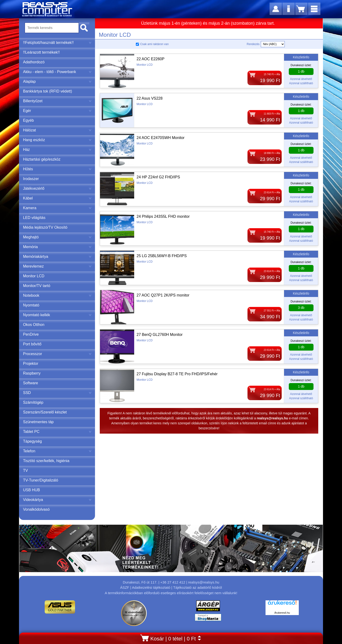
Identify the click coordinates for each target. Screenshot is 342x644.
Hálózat (57, 130)
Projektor (31, 364)
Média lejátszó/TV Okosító (45, 227)
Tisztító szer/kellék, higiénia (46, 461)
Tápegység (32, 441)
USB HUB (31, 490)
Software (31, 383)
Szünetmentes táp (38, 422)
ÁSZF (125, 587)
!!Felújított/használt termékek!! (57, 43)
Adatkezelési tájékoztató (151, 587)
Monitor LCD (34, 276)
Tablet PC (57, 432)
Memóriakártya (57, 257)
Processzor (57, 354)
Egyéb (28, 120)
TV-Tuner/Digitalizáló (41, 480)
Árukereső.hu (282, 613)
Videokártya (57, 500)
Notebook (57, 295)
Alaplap (57, 81)
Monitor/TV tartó (37, 286)
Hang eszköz (57, 140)
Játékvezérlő (57, 188)
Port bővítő (32, 344)
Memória (57, 247)
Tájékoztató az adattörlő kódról (197, 587)
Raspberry (32, 373)
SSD (57, 393)
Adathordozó (34, 62)
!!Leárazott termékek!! (41, 52)
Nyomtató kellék (57, 315)
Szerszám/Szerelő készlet (45, 412)
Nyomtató (31, 305)
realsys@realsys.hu (204, 582)
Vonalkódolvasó (36, 509)
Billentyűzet (57, 101)
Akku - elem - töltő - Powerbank (57, 72)
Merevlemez (57, 266)
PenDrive (31, 334)
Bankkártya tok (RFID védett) (47, 91)
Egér (57, 111)
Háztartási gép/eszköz (42, 159)
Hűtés (57, 169)
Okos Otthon (34, 325)
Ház (57, 150)
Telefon (57, 451)
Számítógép (33, 402)
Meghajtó (57, 237)
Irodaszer (31, 179)
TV (25, 470)
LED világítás (34, 218)
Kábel (57, 198)
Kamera (57, 208)
